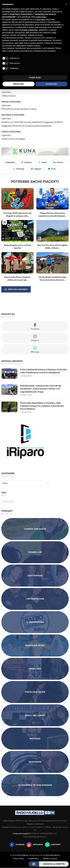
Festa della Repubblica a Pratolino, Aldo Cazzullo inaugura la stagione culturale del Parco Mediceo (42, 406)
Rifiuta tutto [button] (19, 84)
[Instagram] (35, 845)
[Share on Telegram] (36, 169)
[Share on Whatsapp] (19, 169)
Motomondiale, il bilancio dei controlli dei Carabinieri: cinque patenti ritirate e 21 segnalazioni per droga (41, 389)
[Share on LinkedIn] (58, 162)
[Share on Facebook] (27, 162)
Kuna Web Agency (53, 855)
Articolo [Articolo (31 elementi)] (8, 501)
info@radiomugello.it (22, 833)
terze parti (40, 20)
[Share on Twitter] (43, 162)
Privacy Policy (19, 859)
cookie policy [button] (41, 17)
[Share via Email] (52, 169)
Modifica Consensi (50, 859)
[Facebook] (17, 845)
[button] (67, 4)
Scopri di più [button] (35, 77)
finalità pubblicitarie (30, 30)
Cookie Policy (33, 859)
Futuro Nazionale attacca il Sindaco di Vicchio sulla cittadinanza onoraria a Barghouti (44, 371)
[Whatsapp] (53, 845)
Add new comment (16, 289)
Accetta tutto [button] (51, 84)
